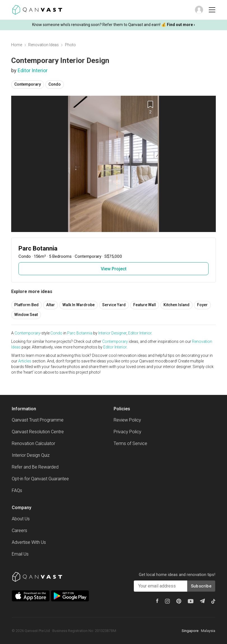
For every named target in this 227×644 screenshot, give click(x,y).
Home (17, 45)
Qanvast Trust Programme (38, 420)
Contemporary (28, 84)
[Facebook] (157, 601)
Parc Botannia (80, 333)
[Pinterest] (179, 601)
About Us (21, 519)
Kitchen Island (176, 305)
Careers (19, 531)
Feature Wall (145, 305)
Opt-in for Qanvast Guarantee (40, 479)
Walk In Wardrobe (79, 305)
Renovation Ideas (44, 45)
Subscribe (201, 586)
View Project (114, 269)
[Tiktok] (213, 601)
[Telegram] (202, 601)
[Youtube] (191, 601)
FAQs (17, 490)
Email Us (20, 554)
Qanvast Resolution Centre (38, 432)
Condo (55, 84)
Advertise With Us (29, 542)
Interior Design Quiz (31, 455)
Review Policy (127, 420)
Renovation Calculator (33, 443)
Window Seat (26, 315)
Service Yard (114, 305)
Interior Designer (112, 333)
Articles (25, 361)
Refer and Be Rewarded (35, 467)
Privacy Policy (127, 432)
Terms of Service (130, 443)
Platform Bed (26, 305)
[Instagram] (167, 601)
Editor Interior (33, 70)
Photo (70, 45)
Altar (51, 305)
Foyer (202, 305)
